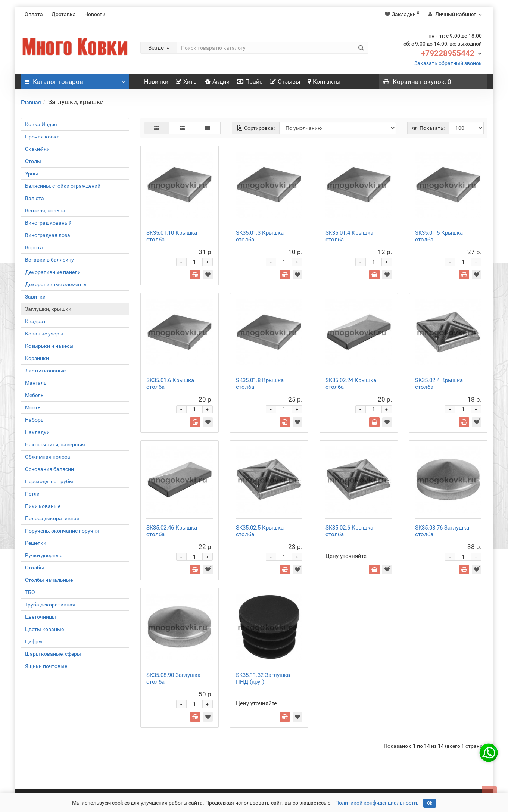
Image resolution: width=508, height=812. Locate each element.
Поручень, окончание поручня (62, 531)
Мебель (34, 395)
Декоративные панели (53, 272)
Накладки (37, 432)
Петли (32, 494)
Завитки (35, 297)
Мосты (33, 407)
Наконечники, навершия (55, 444)
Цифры (34, 641)
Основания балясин (49, 469)
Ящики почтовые (46, 666)
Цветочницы (40, 617)
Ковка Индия (41, 124)
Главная (31, 102)
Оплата (34, 14)
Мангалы (36, 383)
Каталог (75, 80)
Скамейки (37, 149)
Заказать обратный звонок (448, 63)
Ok (430, 803)
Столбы (35, 568)
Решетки (36, 543)
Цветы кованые (44, 629)
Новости (95, 14)
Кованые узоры (44, 334)
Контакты (324, 82)
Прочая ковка (42, 137)
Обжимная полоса (48, 457)
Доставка (64, 14)
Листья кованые (45, 371)
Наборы (35, 420)
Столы (33, 161)
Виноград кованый (48, 223)
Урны (32, 174)
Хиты (187, 82)
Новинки (156, 82)
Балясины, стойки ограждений (63, 186)
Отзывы (285, 82)
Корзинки (37, 358)
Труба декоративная (50, 605)
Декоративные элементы (56, 284)
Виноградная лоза (48, 235)
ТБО (30, 592)
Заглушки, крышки (48, 309)
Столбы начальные (49, 580)
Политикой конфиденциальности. (377, 803)
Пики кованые (43, 506)
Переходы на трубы (49, 481)
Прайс (250, 82)
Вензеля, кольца (45, 210)
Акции (217, 82)
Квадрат (35, 321)
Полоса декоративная (52, 518)
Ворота (34, 247)
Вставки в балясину (49, 260)
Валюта (35, 198)
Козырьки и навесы (49, 346)
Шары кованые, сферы (53, 654)
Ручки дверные (44, 555)
